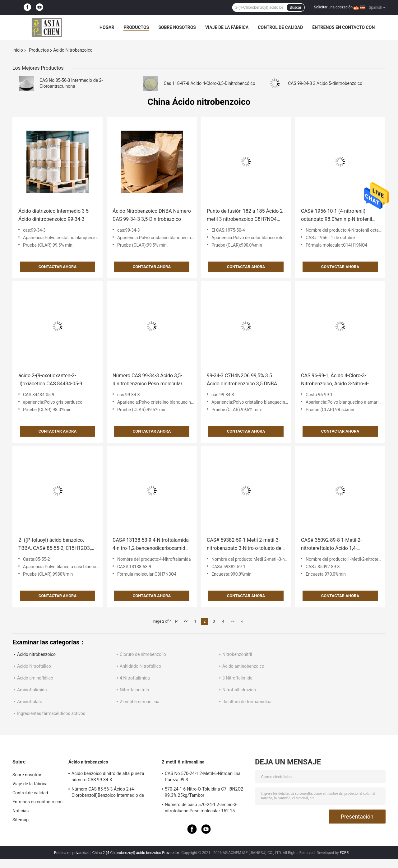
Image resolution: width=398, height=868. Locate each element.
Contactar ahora (58, 267)
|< (176, 621)
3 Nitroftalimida (237, 678)
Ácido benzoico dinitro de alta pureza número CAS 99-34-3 (108, 777)
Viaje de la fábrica (227, 27)
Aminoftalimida (32, 690)
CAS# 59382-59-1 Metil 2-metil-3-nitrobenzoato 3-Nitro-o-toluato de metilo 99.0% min (244, 545)
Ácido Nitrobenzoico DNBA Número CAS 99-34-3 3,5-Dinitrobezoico (152, 215)
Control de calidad (280, 27)
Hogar (107, 27)
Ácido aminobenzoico (243, 666)
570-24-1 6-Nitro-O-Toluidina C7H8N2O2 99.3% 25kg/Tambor (204, 792)
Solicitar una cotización (333, 7)
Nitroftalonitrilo (134, 690)
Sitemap (21, 820)
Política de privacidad (72, 853)
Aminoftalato (30, 702)
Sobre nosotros (177, 27)
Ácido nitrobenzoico (36, 654)
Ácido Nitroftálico (34, 666)
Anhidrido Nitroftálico (140, 666)
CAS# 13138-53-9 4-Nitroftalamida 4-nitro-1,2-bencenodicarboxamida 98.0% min (151, 545)
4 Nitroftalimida (135, 678)
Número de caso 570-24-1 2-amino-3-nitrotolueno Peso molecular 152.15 (201, 808)
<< (186, 621)
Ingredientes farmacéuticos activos (51, 713)
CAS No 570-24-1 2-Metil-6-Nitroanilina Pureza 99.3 (203, 777)
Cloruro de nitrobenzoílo (143, 654)
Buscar (296, 7)
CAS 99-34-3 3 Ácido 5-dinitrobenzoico (325, 83)
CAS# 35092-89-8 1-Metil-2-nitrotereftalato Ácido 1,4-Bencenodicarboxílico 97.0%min (336, 545)
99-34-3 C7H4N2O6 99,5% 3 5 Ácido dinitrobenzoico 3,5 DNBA (242, 380)
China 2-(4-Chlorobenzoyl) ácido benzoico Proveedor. (137, 853)
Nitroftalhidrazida (239, 690)
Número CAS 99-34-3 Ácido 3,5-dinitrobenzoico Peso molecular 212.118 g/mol (147, 380)
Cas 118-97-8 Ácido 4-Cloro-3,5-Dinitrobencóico (210, 83)
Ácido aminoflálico (35, 678)
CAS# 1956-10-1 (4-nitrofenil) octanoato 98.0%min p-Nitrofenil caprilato (337, 216)
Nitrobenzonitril (237, 654)
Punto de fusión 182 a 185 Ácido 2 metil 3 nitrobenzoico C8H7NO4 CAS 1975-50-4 (245, 216)
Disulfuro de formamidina (247, 702)
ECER (344, 853)
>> (232, 621)
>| (242, 621)
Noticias (21, 811)
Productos (136, 27)
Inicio (18, 50)
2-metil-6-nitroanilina (140, 702)
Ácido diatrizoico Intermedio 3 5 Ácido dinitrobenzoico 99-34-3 (53, 215)
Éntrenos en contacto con (343, 27)
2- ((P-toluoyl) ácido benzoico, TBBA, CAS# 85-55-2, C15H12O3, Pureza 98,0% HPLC (55, 545)
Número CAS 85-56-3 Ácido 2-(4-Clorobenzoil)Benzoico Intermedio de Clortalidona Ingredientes (108, 793)
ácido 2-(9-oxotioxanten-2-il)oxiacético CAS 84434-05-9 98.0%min (50, 380)
